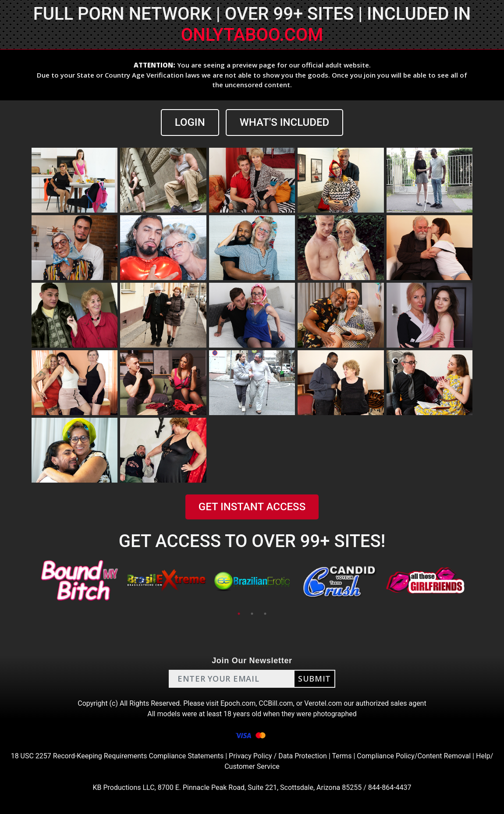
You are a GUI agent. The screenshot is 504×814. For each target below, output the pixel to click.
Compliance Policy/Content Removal (414, 756)
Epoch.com (238, 703)
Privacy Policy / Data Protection (278, 756)
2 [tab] (252, 614)
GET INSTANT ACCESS (252, 507)
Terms (342, 756)
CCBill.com (276, 703)
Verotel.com (323, 703)
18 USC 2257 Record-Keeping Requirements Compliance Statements (117, 756)
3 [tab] (265, 614)
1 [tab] (239, 614)
